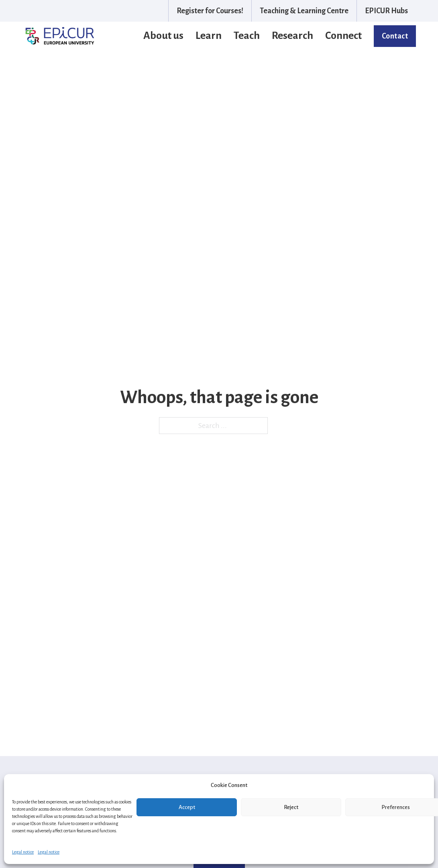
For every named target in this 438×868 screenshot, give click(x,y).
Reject (291, 807)
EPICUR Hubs (386, 11)
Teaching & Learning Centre (304, 11)
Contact (395, 36)
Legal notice (23, 852)
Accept (187, 807)
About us (163, 36)
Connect (343, 36)
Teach (247, 36)
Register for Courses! (210, 11)
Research (292, 36)
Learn (209, 36)
